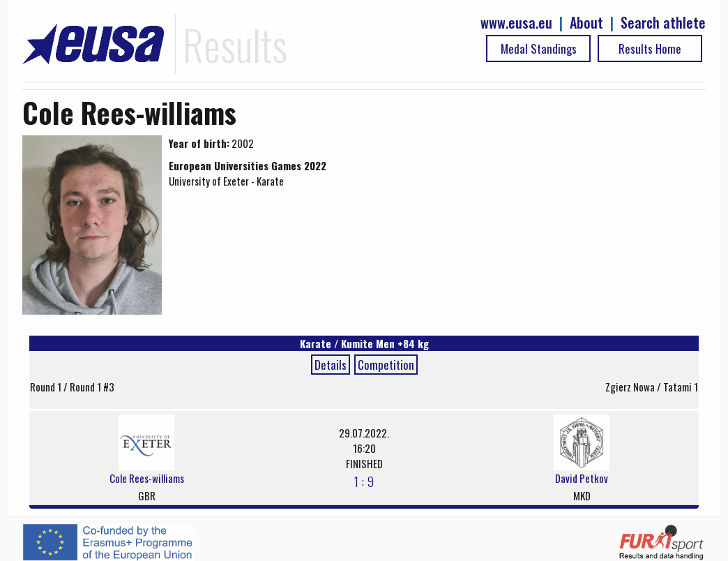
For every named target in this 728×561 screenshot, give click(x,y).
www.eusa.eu (516, 23)
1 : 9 (364, 481)
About (586, 23)
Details (331, 365)
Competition (386, 365)
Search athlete (663, 23)
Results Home (650, 48)
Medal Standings (539, 48)
